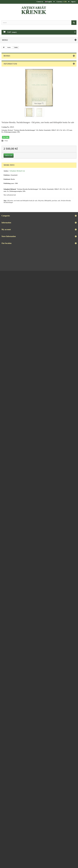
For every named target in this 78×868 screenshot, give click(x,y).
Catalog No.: (6, 127)
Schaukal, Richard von (17, 171)
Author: (6, 171)
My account (6, 229)
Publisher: (7, 175)
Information (10, 64)
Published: (7, 179)
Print (6, 141)
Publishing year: (9, 183)
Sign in (73, 2)
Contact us (40, 2)
